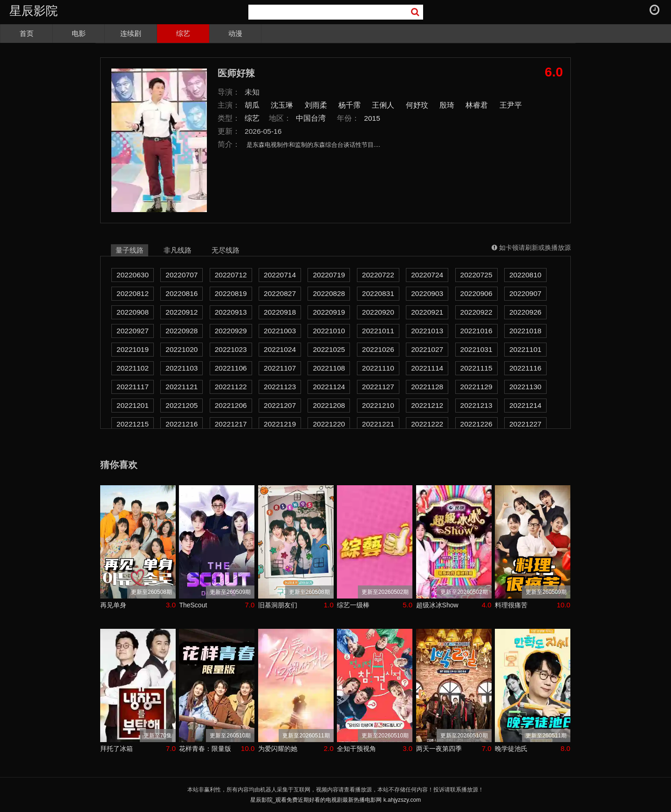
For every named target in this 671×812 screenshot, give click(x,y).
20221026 (378, 349)
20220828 (329, 293)
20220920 (378, 312)
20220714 (280, 275)
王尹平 (511, 105)
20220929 (231, 331)
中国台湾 (311, 118)
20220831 (378, 293)
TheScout (193, 605)
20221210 (378, 405)
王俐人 (383, 105)
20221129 (476, 387)
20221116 (525, 368)
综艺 (183, 33)
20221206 (231, 405)
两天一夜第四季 (439, 749)
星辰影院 (34, 11)
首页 (27, 33)
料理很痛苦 (511, 605)
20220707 (181, 275)
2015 (372, 118)
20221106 (231, 368)
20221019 (133, 349)
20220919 (329, 312)
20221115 (476, 368)
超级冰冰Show (437, 605)
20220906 (476, 293)
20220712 (231, 275)
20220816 (181, 293)
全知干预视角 (356, 749)
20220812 (133, 293)
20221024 (280, 349)
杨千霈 (349, 105)
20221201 (133, 405)
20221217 (231, 424)
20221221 (378, 424)
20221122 (231, 387)
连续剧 (131, 33)
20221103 (181, 368)
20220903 (427, 293)
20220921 (427, 312)
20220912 (181, 312)
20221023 (231, 349)
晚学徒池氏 (511, 749)
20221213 (476, 405)
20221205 (181, 405)
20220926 (525, 312)
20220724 (427, 275)
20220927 (133, 331)
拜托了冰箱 (116, 749)
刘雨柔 (316, 105)
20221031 (476, 349)
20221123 (280, 387)
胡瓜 (252, 105)
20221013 (427, 331)
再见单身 (113, 605)
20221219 (280, 424)
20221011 (378, 331)
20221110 (378, 368)
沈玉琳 (282, 105)
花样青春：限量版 (205, 749)
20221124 (329, 387)
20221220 (329, 424)
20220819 (231, 293)
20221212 (427, 405)
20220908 (133, 312)
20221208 (329, 405)
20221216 (181, 424)
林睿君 (477, 105)
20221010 (329, 331)
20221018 (525, 331)
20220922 (476, 312)
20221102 (133, 368)
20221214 (525, 405)
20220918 (280, 312)
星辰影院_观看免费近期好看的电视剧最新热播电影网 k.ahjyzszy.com (335, 800)
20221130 (525, 387)
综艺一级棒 (353, 605)
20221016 (476, 331)
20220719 (329, 275)
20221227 (525, 424)
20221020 (181, 349)
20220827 (280, 293)
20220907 (525, 293)
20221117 (133, 387)
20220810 (525, 275)
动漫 (235, 33)
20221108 (329, 368)
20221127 (378, 387)
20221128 (427, 387)
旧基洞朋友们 (278, 605)
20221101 (525, 349)
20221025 (329, 349)
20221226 (476, 424)
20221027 (427, 349)
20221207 (280, 405)
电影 (79, 33)
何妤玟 (417, 105)
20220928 (181, 331)
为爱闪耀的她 (278, 749)
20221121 (181, 387)
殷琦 (447, 105)
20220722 (378, 275)
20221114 (427, 368)
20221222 (427, 424)
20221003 (280, 331)
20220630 (133, 275)
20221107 (280, 368)
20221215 (133, 424)
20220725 (476, 275)
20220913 (231, 312)
